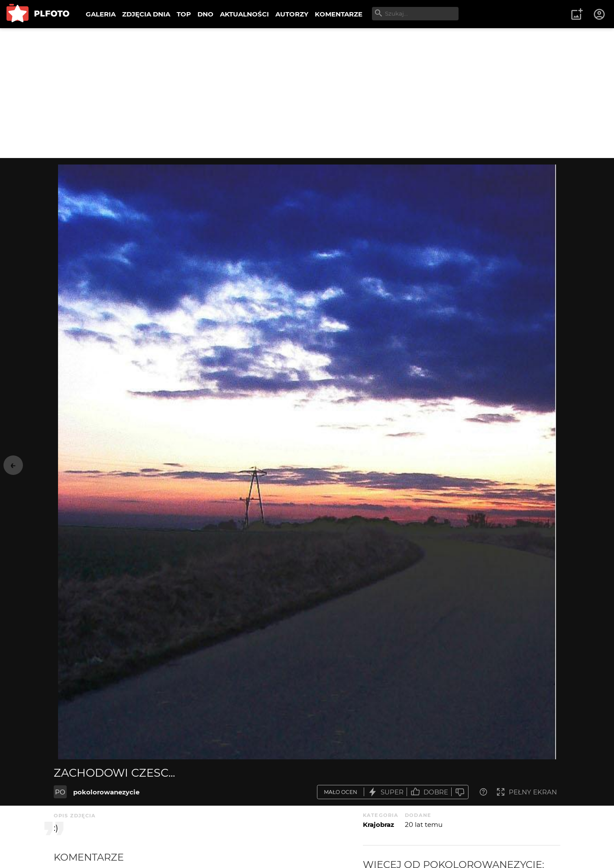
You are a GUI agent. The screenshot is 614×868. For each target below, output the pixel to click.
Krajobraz (378, 824)
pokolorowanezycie (106, 792)
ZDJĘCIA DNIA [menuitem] (146, 14)
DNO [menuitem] (205, 14)
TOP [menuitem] (184, 14)
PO (60, 792)
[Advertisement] (307, 93)
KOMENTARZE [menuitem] (339, 14)
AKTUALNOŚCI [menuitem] (244, 14)
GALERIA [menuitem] (101, 14)
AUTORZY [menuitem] (292, 14)
